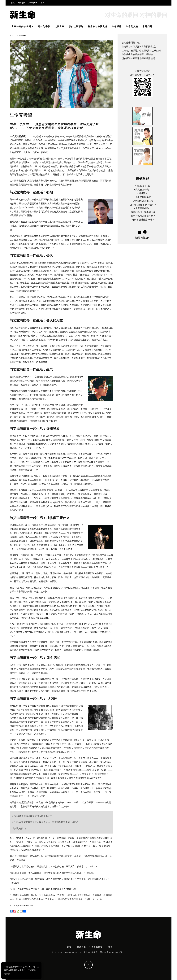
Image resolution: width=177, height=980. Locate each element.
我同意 (7, 974)
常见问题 (147, 26)
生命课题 (117, 26)
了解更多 (32, 970)
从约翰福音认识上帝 (143, 201)
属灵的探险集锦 (143, 197)
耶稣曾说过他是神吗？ (143, 220)
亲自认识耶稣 (76, 26)
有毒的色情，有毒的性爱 (143, 212)
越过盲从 (143, 193)
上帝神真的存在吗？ (23, 26)
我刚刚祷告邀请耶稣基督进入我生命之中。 (33, 816)
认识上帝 (59, 26)
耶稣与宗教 (44, 26)
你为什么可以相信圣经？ (143, 216)
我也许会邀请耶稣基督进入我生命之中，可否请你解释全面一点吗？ (46, 822)
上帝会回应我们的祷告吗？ (143, 205)
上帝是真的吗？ (143, 208)
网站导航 (22, 3)
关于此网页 (33, 3)
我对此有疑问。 (20, 828)
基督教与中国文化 (98, 26)
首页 (13, 3)
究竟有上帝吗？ (143, 190)
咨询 (43, 3)
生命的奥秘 (132, 26)
